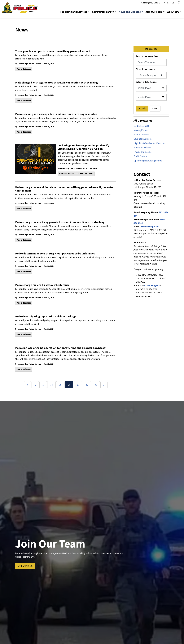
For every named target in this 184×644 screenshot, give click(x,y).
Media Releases (24, 69)
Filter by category (145, 69)
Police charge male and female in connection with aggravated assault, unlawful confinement (64, 189)
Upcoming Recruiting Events (148, 161)
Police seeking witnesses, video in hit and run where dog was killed (56, 114)
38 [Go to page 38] (87, 385)
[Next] (104, 385)
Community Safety (103, 13)
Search (142, 108)
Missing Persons (141, 130)
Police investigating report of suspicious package (46, 316)
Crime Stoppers (152, 286)
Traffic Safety (140, 156)
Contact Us (169, 4)
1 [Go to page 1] (35, 385)
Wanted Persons (142, 135)
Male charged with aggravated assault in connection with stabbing (57, 83)
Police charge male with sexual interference (42, 285)
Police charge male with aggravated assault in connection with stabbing (60, 222)
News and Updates (130, 13)
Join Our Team (154, 13)
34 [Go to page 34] (51, 385)
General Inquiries (150, 226)
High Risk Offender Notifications (149, 143)
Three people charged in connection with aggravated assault (53, 51)
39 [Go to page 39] (96, 385)
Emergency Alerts (142, 148)
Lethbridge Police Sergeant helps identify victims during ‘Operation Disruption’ (83, 147)
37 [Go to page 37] (78, 385)
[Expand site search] (179, 4)
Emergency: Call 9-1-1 (151, 4)
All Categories (143, 120)
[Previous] (27, 385)
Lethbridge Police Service (29, 64)
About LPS (173, 13)
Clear (155, 108)
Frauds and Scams (85, 174)
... (43, 385)
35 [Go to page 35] (60, 385)
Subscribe (151, 49)
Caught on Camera (142, 139)
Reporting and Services (74, 13)
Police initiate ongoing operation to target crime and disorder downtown (61, 348)
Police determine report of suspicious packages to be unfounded (55, 253)
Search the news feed (147, 56)
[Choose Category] (151, 75)
